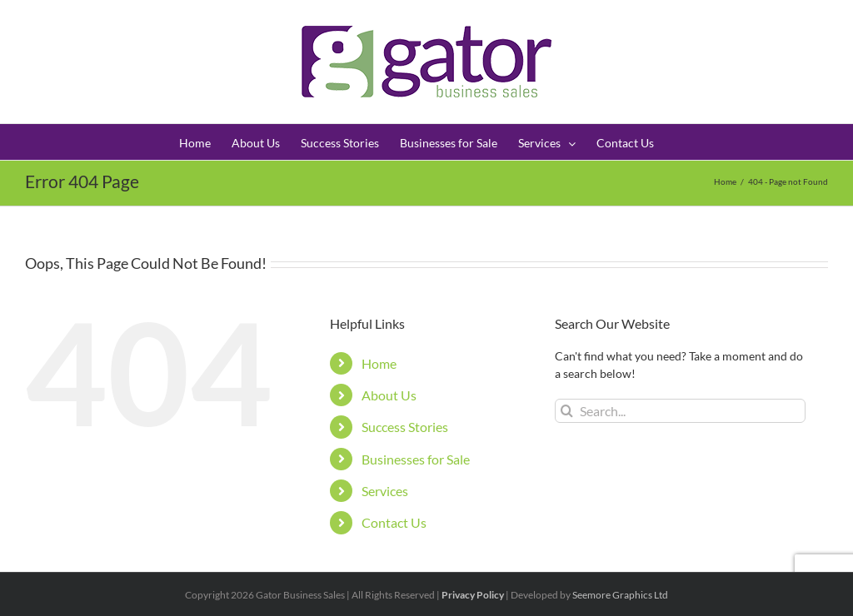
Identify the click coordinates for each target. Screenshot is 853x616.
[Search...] (680, 411)
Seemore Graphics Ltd (620, 595)
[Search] (567, 411)
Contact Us (394, 522)
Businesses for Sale (416, 459)
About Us (389, 395)
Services (385, 491)
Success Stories (405, 427)
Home (379, 363)
